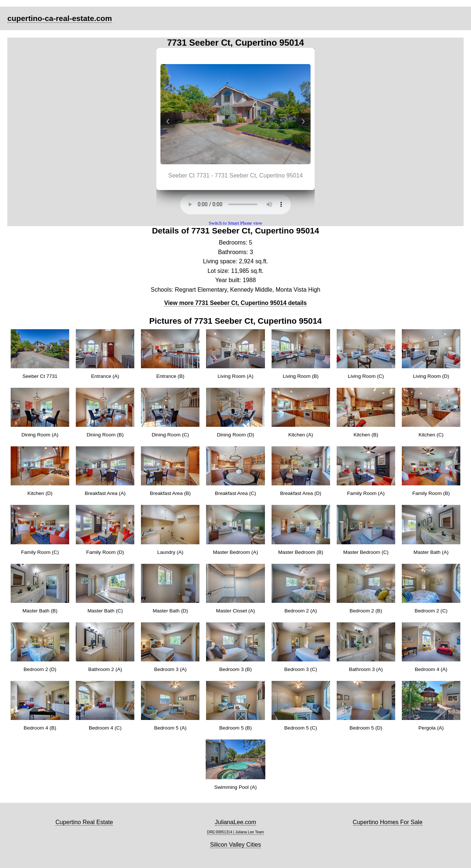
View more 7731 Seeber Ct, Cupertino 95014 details (235, 303)
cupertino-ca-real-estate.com (60, 18)
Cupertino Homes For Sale (388, 822)
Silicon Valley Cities (235, 845)
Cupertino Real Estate (84, 822)
